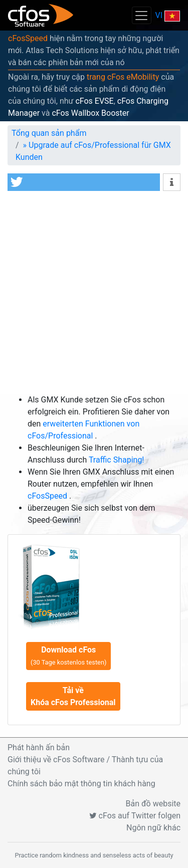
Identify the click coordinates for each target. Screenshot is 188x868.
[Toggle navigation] (141, 15)
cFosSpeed (28, 38)
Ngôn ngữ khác (153, 828)
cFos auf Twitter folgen (135, 816)
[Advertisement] (94, 295)
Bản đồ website (153, 804)
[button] (84, 182)
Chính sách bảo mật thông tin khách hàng (81, 784)
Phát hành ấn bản (39, 747)
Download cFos (68, 656)
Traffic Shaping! (117, 460)
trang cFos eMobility (123, 77)
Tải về (73, 696)
